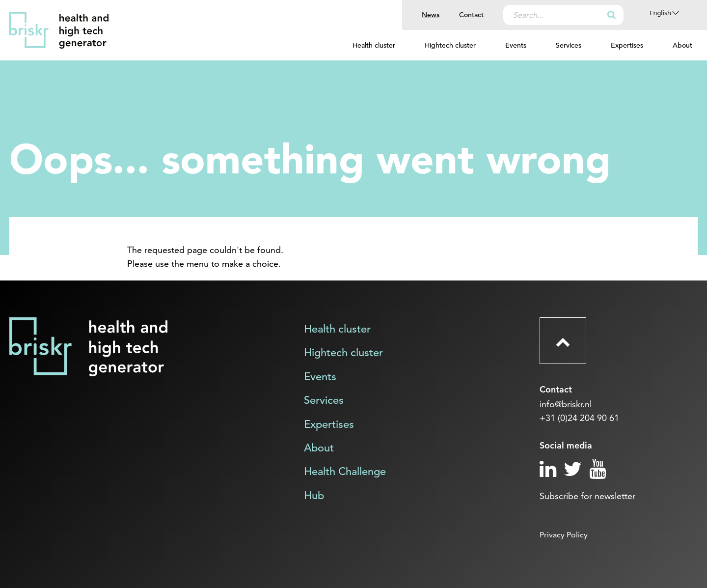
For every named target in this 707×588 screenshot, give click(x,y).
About (682, 45)
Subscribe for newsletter (587, 496)
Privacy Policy (564, 535)
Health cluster (374, 45)
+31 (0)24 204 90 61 (579, 418)
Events (516, 45)
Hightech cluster (450, 45)
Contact (471, 15)
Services (569, 45)
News (431, 15)
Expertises (627, 45)
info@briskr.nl (566, 404)
